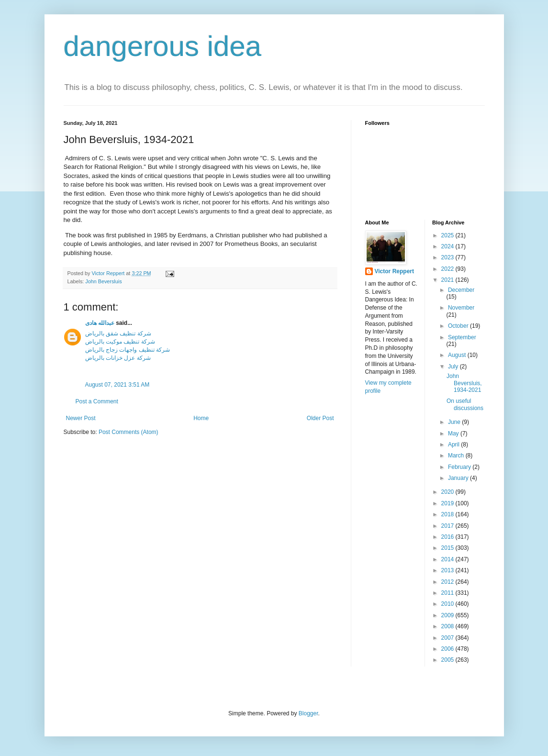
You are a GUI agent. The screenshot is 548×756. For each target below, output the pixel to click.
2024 (448, 246)
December (461, 290)
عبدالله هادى (100, 323)
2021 (448, 280)
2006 (448, 649)
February (460, 467)
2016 (448, 537)
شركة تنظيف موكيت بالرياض (120, 342)
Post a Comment (97, 401)
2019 (448, 503)
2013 (448, 570)
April (454, 445)
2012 (448, 582)
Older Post (320, 418)
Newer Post (81, 418)
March (457, 456)
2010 (448, 604)
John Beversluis (103, 281)
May (454, 434)
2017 (448, 526)
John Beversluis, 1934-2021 (464, 383)
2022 (448, 269)
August (458, 355)
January (459, 478)
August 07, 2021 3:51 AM (117, 385)
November (461, 308)
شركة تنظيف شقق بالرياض (118, 334)
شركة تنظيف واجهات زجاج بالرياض (128, 350)
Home (201, 418)
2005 (448, 660)
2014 (448, 559)
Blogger (308, 713)
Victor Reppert (394, 271)
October (459, 326)
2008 (448, 626)
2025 (448, 235)
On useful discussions (465, 404)
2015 (448, 548)
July (454, 367)
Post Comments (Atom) (129, 432)
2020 (448, 492)
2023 (448, 257)
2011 (448, 593)
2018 (448, 514)
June (455, 422)
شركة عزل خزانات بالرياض (118, 358)
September (462, 337)
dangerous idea (163, 46)
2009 (448, 615)
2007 (448, 638)
